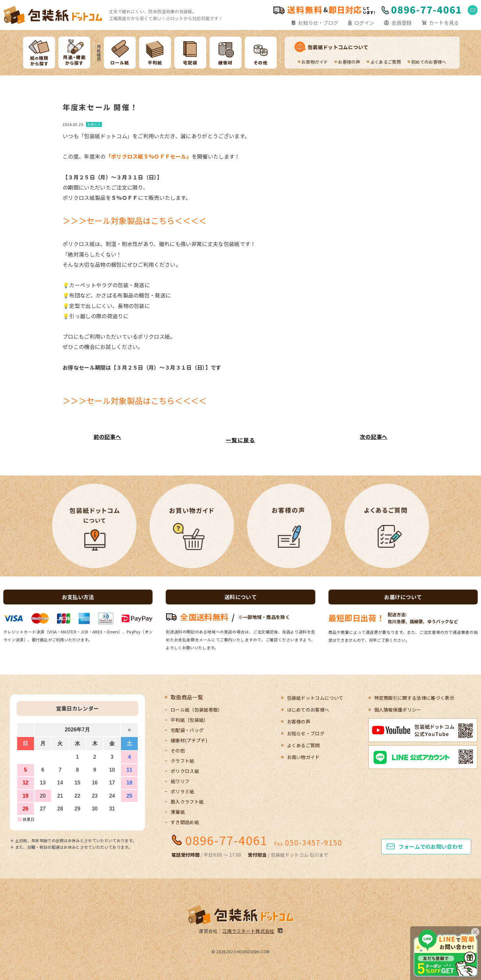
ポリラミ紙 (183, 791)
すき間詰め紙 (185, 822)
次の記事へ (374, 437)
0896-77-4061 (226, 840)
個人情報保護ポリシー (398, 710)
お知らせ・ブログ (318, 23)
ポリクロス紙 (185, 771)
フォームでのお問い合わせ (431, 846)
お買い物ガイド (303, 757)
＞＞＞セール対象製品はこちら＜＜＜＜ (135, 220)
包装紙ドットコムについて (338, 47)
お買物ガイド (315, 62)
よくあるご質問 (386, 62)
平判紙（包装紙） (190, 720)
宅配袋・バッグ (187, 730)
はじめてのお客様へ (308, 710)
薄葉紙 (178, 812)
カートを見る (444, 23)
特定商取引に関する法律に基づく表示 (414, 698)
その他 (178, 750)
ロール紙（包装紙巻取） (197, 710)
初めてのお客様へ (429, 62)
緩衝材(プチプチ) (189, 740)
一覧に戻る (240, 440)
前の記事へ (107, 437)
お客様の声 (349, 62)
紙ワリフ (180, 781)
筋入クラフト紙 (187, 802)
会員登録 (401, 23)
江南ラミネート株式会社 (248, 931)
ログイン (364, 23)
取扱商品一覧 (187, 697)
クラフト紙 (183, 761)
